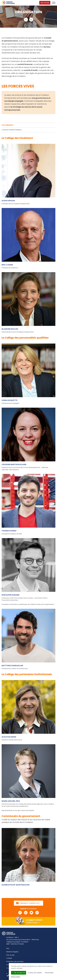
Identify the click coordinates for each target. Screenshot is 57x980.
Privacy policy (16, 977)
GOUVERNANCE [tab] (8, 125)
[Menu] (54, 3)
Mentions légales (12, 952)
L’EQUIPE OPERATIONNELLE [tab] (12, 130)
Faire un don (45, 3)
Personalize (49, 973)
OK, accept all (19, 973)
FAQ (8, 948)
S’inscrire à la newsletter (28, 903)
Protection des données (15, 961)
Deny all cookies (35, 973)
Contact (9, 958)
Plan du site (10, 955)
